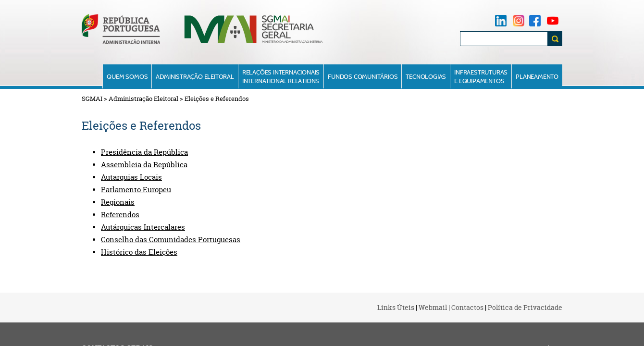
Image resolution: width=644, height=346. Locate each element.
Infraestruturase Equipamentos (481, 76)
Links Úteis (396, 307)
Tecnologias (426, 76)
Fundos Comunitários (363, 76)
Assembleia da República (144, 165)
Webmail (433, 307)
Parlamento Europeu (136, 190)
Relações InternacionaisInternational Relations (281, 76)
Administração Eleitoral (195, 76)
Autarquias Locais (131, 177)
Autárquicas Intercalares (143, 227)
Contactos (467, 307)
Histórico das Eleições (139, 252)
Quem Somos (127, 76)
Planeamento (537, 76)
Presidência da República (144, 152)
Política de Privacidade (525, 307)
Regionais (118, 202)
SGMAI (92, 99)
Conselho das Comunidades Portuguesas (171, 240)
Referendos (120, 215)
